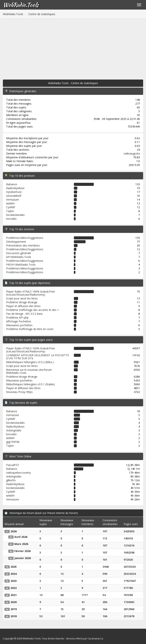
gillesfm (11, 480)
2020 (14, 602)
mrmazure (13, 200)
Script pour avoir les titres (22, 298)
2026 (14, 531)
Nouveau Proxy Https (19, 392)
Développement (16, 242)
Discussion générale (19, 253)
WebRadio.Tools (21, 5)
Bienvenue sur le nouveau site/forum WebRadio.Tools (29, 371)
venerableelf (14, 196)
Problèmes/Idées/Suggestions (25, 238)
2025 (14, 567)
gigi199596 (13, 442)
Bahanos (12, 184)
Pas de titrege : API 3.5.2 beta (24, 314)
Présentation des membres (23, 245)
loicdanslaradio (15, 215)
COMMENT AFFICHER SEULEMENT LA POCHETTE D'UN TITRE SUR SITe (38, 357)
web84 (10, 203)
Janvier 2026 (23, 558)
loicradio (11, 219)
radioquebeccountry (18, 473)
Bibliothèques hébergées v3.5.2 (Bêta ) (30, 362)
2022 (14, 588)
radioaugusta (132, 153)
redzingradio (14, 430)
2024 (14, 574)
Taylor (10, 211)
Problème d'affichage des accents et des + (33, 310)
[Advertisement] (73, 48)
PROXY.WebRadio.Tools (21, 265)
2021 (14, 595)
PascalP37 (13, 465)
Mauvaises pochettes (19, 325)
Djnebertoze (14, 192)
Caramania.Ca (95, 639)
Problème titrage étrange (22, 302)
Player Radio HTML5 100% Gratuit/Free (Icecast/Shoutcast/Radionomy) (31, 293)
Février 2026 (22, 551)
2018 (14, 616)
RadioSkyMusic (15, 188)
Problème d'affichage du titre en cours (30, 329)
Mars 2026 (21, 544)
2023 (14, 581)
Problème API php (17, 318)
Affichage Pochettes (19, 321)
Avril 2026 (21, 537)
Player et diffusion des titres (23, 306)
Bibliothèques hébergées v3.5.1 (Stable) (30, 384)
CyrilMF (11, 207)
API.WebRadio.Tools (19, 257)
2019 (14, 609)
